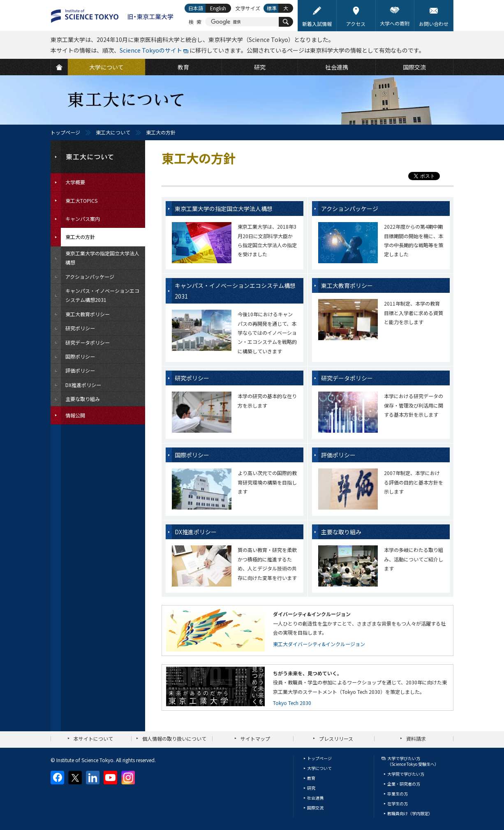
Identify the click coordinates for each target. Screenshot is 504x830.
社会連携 (315, 798)
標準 (272, 8)
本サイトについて (93, 738)
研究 (311, 788)
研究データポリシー (347, 378)
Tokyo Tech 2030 (292, 703)
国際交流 (315, 808)
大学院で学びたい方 (406, 774)
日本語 (196, 8)
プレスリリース (336, 738)
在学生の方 (398, 803)
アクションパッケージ (350, 209)
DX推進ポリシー (196, 532)
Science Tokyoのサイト (151, 50)
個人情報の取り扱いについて (174, 738)
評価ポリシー (338, 455)
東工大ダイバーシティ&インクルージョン (319, 644)
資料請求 (416, 738)
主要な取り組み (341, 532)
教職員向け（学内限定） (410, 813)
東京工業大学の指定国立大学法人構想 (224, 209)
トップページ (65, 132)
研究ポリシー (192, 378)
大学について (319, 768)
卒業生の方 (398, 794)
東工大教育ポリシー (347, 285)
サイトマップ (255, 738)
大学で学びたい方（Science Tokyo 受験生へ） (413, 761)
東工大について (113, 132)
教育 (311, 778)
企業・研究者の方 (404, 784)
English (218, 8)
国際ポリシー (192, 455)
